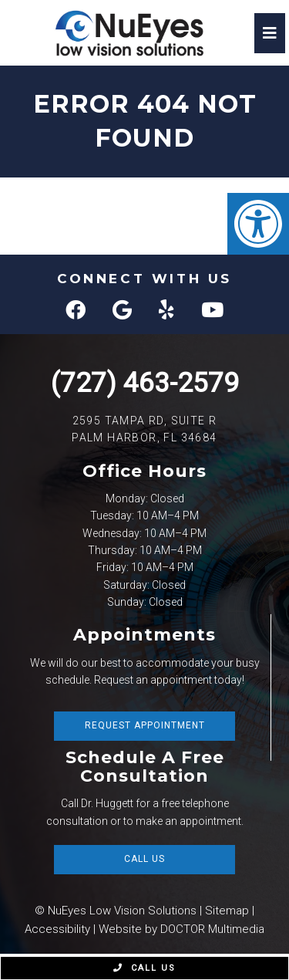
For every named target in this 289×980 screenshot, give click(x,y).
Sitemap (227, 911)
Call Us (144, 859)
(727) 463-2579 (145, 383)
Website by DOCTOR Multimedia (181, 929)
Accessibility (57, 929)
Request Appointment (145, 725)
